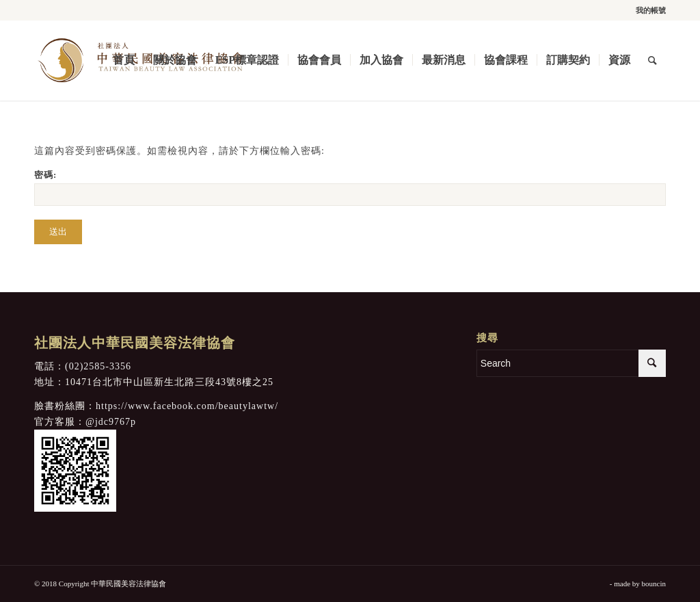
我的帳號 (651, 10)
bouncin (654, 584)
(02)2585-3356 (98, 366)
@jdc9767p (111, 422)
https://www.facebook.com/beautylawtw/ (187, 406)
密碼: (350, 188)
